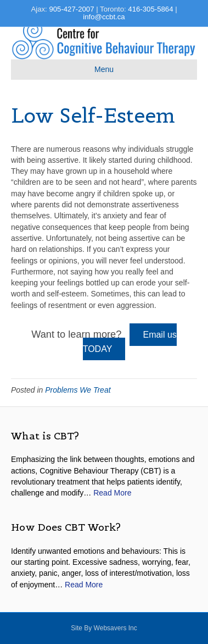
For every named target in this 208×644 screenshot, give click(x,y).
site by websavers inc (104, 628)
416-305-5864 (150, 9)
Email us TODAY (130, 342)
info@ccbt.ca (104, 17)
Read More (112, 493)
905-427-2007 (71, 9)
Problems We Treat (78, 390)
